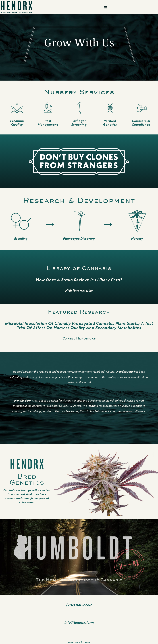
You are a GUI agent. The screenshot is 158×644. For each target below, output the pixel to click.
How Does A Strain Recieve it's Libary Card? (79, 280)
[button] (106, 7)
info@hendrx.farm (79, 622)
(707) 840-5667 (79, 605)
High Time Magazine (79, 290)
